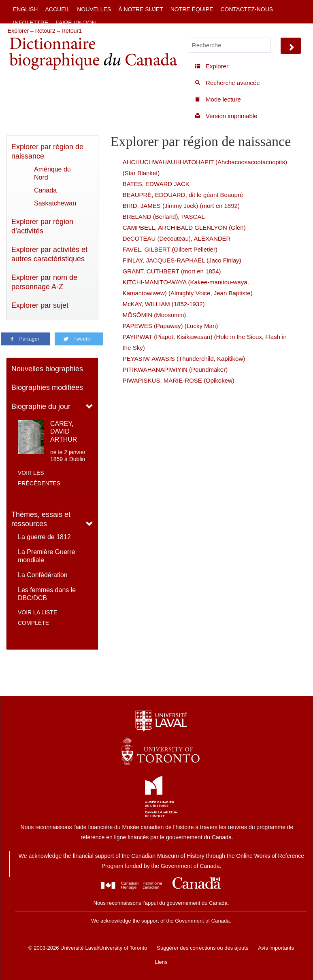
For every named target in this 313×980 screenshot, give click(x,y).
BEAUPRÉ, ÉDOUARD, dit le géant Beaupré (183, 195)
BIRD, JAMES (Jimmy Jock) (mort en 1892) (181, 206)
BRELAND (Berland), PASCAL (164, 217)
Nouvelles (94, 9)
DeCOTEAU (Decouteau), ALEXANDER (177, 238)
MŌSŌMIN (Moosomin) (154, 315)
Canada (45, 190)
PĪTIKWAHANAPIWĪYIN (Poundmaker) (175, 369)
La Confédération (43, 575)
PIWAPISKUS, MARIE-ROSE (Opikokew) (179, 380)
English (25, 9)
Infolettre (31, 23)
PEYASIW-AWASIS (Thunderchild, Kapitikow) (184, 359)
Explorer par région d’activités (42, 226)
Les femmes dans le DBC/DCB (47, 594)
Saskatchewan (55, 203)
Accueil (57, 9)
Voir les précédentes (39, 478)
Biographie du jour (41, 406)
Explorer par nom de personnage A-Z (44, 282)
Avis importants (276, 948)
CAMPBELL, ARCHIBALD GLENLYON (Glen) (184, 228)
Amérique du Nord (52, 173)
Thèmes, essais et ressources (41, 519)
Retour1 (72, 31)
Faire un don (76, 23)
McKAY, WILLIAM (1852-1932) (164, 304)
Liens (161, 962)
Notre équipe (192, 9)
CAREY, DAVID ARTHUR (64, 431)
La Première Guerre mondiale (46, 556)
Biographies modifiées (47, 387)
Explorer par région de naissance (47, 151)
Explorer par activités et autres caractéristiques (49, 254)
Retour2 (45, 31)
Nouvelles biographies (47, 369)
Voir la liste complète (37, 618)
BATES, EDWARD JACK (156, 184)
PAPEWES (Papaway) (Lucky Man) (170, 326)
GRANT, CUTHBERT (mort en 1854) (172, 271)
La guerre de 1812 (44, 537)
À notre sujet (141, 9)
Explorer (18, 31)
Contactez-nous (247, 9)
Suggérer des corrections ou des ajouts (202, 948)
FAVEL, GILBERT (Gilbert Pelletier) (170, 249)
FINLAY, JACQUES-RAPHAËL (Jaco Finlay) (182, 260)
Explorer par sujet (40, 305)
